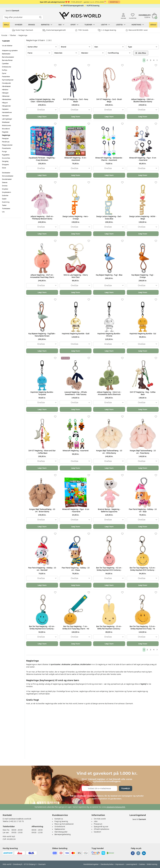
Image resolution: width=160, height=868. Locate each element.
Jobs (96, 821)
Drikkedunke (7, 67)
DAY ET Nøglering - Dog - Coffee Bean (143, 393)
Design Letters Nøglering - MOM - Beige (143, 218)
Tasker (4, 205)
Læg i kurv (42, 117)
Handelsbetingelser (91, 864)
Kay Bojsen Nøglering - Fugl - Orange (143, 276)
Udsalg (153, 25)
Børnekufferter (7, 60)
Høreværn (6, 116)
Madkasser (6, 122)
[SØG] (40, 17)
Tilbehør (90, 25)
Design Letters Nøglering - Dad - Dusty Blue (109, 218)
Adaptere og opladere (10, 51)
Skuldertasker (7, 179)
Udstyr (105, 25)
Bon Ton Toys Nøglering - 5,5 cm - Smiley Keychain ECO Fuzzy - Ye (143, 628)
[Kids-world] (80, 16)
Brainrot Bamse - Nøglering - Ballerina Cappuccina (109, 510)
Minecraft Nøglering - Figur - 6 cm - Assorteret (76, 510)
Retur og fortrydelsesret (64, 824)
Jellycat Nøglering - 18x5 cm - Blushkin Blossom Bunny (143, 101)
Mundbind (6, 129)
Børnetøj (47, 25)
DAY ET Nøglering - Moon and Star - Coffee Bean (42, 452)
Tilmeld (126, 788)
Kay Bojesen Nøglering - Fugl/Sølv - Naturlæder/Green (42, 335)
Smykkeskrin (7, 192)
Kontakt (7, 815)
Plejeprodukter (7, 145)
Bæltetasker (6, 54)
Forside (4, 35)
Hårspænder (6, 106)
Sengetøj (5, 161)
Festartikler (6, 77)
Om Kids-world (100, 819)
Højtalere (5, 109)
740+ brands (82, 30)
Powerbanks (6, 148)
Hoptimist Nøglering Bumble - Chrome (109, 335)
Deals (6, 25)
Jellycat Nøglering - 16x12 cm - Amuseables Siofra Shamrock (109, 393)
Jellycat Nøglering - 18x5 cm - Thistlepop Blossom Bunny (42, 218)
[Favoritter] (55, 65)
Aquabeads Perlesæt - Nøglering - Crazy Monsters (42, 159)
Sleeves (5, 183)
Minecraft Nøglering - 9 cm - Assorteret (76, 159)
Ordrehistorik (60, 827)
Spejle (4, 199)
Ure (3, 212)
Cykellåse (5, 64)
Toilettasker (6, 209)
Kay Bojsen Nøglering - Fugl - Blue (109, 275)
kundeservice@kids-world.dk (20, 819)
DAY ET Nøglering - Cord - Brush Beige (109, 101)
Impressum (120, 864)
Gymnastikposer (8, 80)
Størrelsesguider (61, 832)
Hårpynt (5, 103)
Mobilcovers (6, 126)
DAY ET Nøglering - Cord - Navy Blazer (76, 101)
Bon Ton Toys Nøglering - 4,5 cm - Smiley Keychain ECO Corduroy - (109, 569)
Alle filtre (141, 53)
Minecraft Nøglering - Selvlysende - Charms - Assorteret (109, 159)
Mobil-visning (152, 864)
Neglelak (5, 132)
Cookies (142, 864)
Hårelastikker (7, 99)
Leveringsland (131, 864)
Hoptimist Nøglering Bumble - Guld (76, 334)
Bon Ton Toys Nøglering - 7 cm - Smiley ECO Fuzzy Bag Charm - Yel (76, 628)
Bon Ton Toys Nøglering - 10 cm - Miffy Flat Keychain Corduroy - (109, 628)
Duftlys (5, 70)
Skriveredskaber (8, 176)
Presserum (98, 824)
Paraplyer (5, 139)
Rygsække (6, 155)
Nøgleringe (23, 35)
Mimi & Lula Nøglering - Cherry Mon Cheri (76, 276)
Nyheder (19, 25)
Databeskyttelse (107, 864)
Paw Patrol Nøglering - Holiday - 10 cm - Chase (76, 569)
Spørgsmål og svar (101, 827)
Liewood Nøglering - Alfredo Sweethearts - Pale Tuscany (76, 393)
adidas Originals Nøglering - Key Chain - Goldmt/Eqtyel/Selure (42, 101)
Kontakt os (59, 819)
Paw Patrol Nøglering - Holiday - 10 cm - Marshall (42, 569)
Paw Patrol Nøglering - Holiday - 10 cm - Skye (143, 510)
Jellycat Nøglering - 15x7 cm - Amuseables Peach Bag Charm (42, 276)
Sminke (5, 186)
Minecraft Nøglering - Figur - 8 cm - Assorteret (143, 159)
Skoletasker (6, 173)
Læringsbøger (7, 119)
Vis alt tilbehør (7, 46)
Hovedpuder (6, 83)
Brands (32, 25)
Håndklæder (6, 86)
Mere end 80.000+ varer (137, 30)
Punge (4, 152)
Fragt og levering (61, 821)
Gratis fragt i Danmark (23, 30)
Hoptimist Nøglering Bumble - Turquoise (42, 393)
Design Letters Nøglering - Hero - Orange (76, 218)
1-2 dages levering (107, 30)
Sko (61, 25)
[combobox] (42, 110)
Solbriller (5, 196)
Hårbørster (6, 96)
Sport (74, 25)
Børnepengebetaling (63, 834)
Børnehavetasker (8, 57)
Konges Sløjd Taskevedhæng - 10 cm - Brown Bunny (42, 510)
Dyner (4, 73)
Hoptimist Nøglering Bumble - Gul (143, 334)
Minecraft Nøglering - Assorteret (76, 451)
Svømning (6, 202)
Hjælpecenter (60, 829)
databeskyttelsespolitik (116, 807)
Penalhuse (6, 142)
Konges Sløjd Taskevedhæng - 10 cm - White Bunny (109, 452)
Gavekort (97, 832)
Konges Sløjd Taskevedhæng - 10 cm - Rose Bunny (143, 452)
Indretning (138, 25)
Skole (4, 168)
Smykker (5, 189)
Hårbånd (5, 90)
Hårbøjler (5, 93)
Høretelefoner (7, 112)
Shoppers (5, 165)
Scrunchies (6, 158)
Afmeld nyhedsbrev (101, 829)
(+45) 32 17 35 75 (16, 821)
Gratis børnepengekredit (54, 30)
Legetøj (121, 25)
